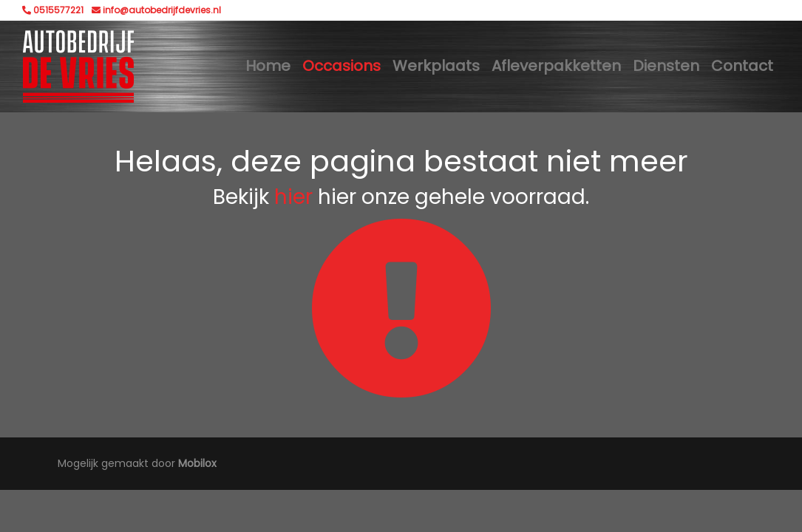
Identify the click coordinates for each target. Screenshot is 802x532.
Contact (742, 66)
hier (293, 197)
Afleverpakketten (556, 66)
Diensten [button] (666, 66)
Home (268, 66)
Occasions (341, 66)
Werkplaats (436, 66)
